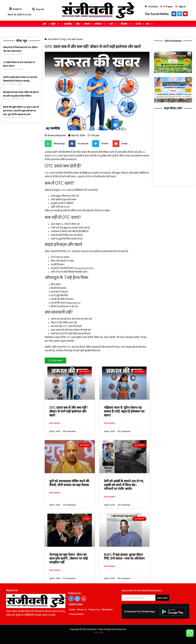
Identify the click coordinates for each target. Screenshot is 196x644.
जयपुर (63, 39)
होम (45, 24)
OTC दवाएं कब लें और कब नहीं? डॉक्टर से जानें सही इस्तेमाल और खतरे (68, 411)
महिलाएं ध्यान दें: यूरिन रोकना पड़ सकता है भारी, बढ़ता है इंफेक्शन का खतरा (124, 411)
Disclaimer (107, 609)
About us (82, 609)
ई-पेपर (138, 24)
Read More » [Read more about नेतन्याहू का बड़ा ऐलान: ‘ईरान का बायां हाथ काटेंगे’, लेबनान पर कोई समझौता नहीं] (55, 570)
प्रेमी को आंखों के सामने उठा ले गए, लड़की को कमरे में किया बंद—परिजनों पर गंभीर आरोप (124, 485)
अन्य (149, 24)
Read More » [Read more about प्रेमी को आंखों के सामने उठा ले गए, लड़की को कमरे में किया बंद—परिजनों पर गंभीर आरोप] (110, 497)
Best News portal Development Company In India (155, 48)
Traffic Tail (98, 633)
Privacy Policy (77, 614)
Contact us (94, 609)
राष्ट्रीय (55, 24)
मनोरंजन (100, 24)
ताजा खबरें (71, 39)
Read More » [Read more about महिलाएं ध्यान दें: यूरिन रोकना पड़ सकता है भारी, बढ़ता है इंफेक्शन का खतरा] (110, 423)
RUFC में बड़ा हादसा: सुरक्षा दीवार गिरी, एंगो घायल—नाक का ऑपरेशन (124, 557)
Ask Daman (153, 47)
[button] (33, 9)
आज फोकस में (54, 39)
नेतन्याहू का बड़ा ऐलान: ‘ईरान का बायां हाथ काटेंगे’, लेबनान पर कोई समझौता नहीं (68, 559)
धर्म (113, 24)
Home (72, 609)
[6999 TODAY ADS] (173, 72)
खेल (78, 24)
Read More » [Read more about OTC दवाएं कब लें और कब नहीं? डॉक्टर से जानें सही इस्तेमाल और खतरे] (55, 423)
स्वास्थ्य (87, 24)
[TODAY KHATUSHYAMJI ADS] (173, 102)
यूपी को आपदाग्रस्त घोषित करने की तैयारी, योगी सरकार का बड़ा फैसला (69, 483)
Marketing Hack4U (155, 47)
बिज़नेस (126, 24)
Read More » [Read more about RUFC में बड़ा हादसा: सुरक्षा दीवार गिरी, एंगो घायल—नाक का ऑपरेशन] (110, 566)
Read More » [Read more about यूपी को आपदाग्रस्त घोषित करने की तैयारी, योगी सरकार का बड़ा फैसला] (55, 493)
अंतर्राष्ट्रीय (68, 24)
